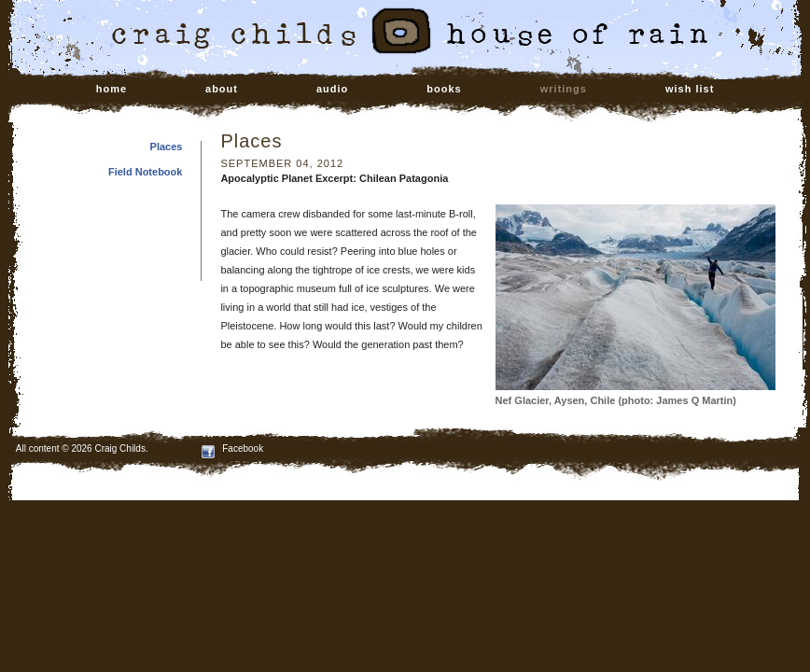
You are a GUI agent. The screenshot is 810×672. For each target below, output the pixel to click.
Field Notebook (145, 172)
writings (564, 89)
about (222, 89)
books (444, 89)
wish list (690, 89)
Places (167, 147)
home (112, 89)
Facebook (232, 448)
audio (332, 89)
